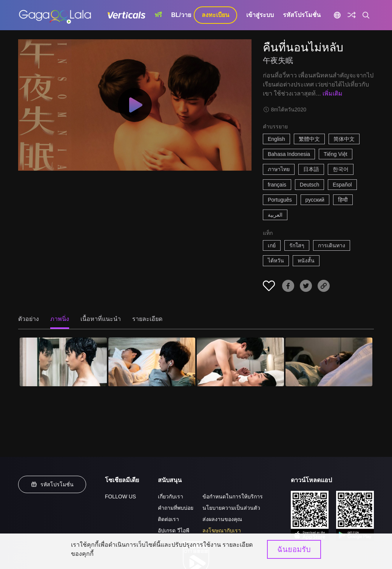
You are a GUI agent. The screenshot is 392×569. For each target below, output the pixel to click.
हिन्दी (343, 200)
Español (342, 185)
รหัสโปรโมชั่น (302, 15)
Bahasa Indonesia (289, 154)
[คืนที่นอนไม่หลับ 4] (329, 362)
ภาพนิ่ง (60, 319)
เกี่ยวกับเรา (171, 497)
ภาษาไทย (279, 169)
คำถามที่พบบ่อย (176, 508)
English (276, 139)
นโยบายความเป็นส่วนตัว (231, 508)
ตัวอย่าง (29, 319)
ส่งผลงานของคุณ (222, 519)
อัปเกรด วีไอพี (174, 530)
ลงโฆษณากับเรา (222, 530)
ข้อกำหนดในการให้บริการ (233, 497)
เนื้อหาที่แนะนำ (101, 319)
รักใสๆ (297, 245)
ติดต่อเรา (168, 519)
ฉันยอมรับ (294, 549)
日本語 (311, 169)
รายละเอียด (147, 319)
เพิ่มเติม (333, 93)
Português (280, 200)
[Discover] (352, 15)
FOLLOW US (120, 497)
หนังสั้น (306, 261)
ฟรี (158, 15)
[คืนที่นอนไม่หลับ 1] (63, 362)
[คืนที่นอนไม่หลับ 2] (152, 362)
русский (315, 200)
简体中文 (344, 139)
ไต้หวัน (276, 261)
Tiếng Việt (336, 154)
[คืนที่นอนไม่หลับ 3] (240, 362)
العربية (275, 215)
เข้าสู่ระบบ (260, 15)
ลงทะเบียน (215, 15)
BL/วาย (181, 15)
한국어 (341, 169)
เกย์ (272, 245)
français (277, 185)
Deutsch (309, 185)
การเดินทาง (332, 245)
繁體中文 (309, 139)
